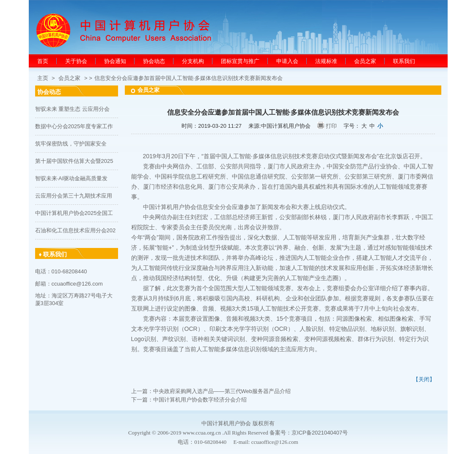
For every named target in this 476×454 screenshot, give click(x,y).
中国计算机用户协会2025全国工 (74, 213)
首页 (43, 61)
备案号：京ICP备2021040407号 (309, 433)
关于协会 (76, 61)
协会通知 (115, 61)
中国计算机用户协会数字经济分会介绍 (200, 400)
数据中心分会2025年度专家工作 (74, 126)
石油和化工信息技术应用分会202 (76, 230)
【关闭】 (424, 379)
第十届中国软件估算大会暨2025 (74, 161)
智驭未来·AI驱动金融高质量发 (72, 178)
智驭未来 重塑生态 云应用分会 (72, 109)
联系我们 (404, 61)
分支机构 (193, 61)
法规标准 (326, 61)
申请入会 (287, 61)
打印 (331, 126)
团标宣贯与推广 (240, 61)
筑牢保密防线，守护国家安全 (71, 144)
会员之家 (365, 61)
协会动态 (154, 61)
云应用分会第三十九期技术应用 (74, 196)
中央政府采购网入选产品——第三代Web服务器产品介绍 (222, 391)
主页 (43, 78)
